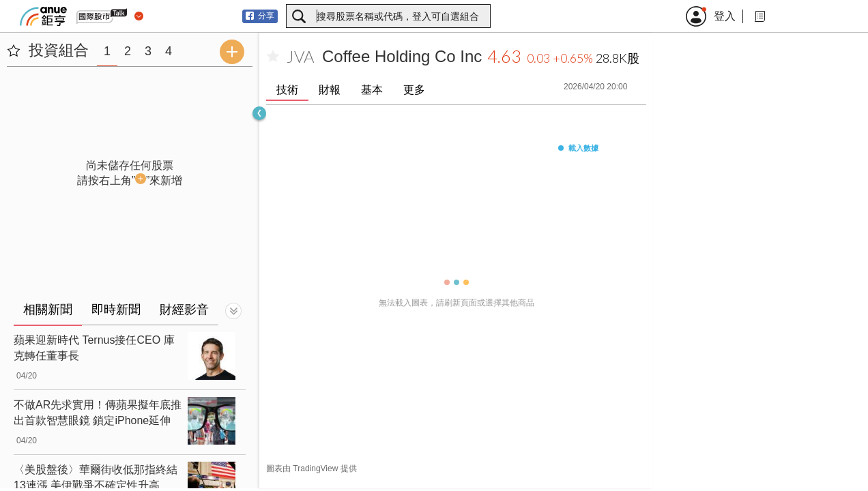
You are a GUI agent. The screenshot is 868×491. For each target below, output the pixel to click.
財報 (330, 90)
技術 (287, 90)
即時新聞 (116, 310)
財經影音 (184, 310)
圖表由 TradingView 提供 (312, 468)
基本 (372, 90)
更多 (414, 90)
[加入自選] (273, 57)
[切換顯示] (233, 311)
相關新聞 (48, 310)
